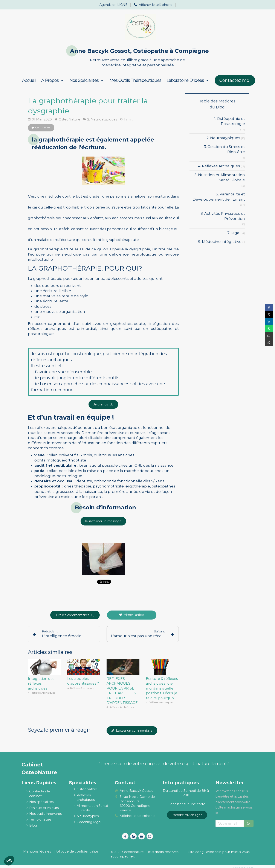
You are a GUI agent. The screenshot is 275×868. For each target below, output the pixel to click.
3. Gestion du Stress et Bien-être (224, 149)
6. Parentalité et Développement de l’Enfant (219, 197)
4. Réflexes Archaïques (219, 166)
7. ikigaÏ (234, 233)
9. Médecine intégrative (220, 242)
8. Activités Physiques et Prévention (223, 216)
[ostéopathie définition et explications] (87, 785)
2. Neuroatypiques (223, 138)
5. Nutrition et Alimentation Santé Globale (220, 177)
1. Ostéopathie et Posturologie (230, 121)
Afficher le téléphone (156, 5)
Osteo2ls (54, 865)
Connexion (243, 864)
